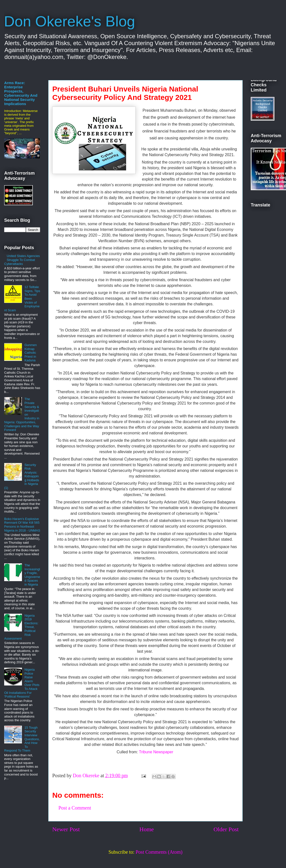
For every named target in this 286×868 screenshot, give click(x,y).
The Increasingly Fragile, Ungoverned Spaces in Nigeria (32, 575)
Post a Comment (75, 808)
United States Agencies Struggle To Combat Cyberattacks (22, 260)
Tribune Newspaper (156, 752)
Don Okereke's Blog (70, 21)
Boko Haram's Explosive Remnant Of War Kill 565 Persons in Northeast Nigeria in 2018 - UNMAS (22, 525)
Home (147, 829)
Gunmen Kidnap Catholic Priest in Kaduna (31, 353)
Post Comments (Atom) (159, 852)
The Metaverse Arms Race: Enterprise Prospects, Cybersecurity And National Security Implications (21, 91)
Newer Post (66, 829)
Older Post (226, 829)
